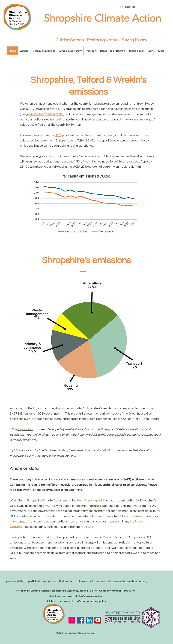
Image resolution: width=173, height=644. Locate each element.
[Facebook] (81, 620)
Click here (55, 596)
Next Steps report (90, 501)
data (58, 135)
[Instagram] (72, 620)
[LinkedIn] (89, 620)
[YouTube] (98, 620)
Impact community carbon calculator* (59, 408)
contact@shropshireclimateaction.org (124, 581)
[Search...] (145, 7)
